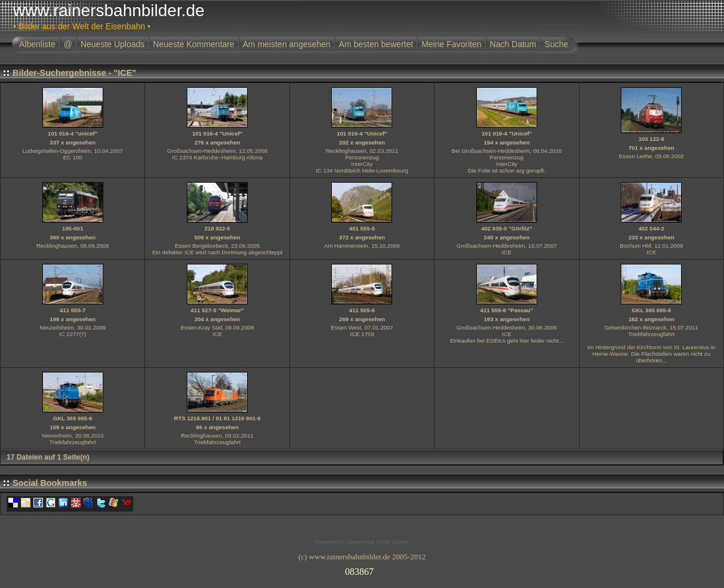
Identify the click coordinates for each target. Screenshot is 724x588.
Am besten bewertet (376, 44)
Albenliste (37, 44)
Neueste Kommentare (193, 44)
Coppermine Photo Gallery (377, 542)
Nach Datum (513, 44)
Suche (556, 44)
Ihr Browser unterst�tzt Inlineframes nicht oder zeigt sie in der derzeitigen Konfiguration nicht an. (362, 569)
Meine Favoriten (451, 44)
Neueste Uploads (113, 44)
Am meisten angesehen (287, 44)
